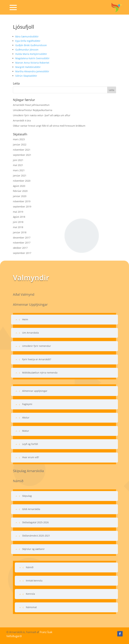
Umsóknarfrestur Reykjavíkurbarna (33, 110)
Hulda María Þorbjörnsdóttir (31, 54)
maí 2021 (18, 165)
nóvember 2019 (22, 201)
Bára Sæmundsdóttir (27, 36)
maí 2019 (18, 212)
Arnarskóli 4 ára (22, 120)
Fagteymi (27, 404)
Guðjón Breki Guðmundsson (31, 45)
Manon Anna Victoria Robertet (32, 63)
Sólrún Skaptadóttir (26, 76)
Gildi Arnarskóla (31, 509)
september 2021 (22, 155)
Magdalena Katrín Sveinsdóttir (32, 58)
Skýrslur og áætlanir (33, 549)
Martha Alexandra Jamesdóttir (32, 71)
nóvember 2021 (22, 150)
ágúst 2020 (19, 186)
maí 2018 (18, 227)
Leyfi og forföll (30, 444)
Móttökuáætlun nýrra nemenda (40, 373)
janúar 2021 (20, 176)
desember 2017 (22, 238)
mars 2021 (19, 170)
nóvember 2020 (22, 181)
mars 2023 (19, 139)
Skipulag (27, 496)
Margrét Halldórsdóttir (28, 67)
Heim (25, 319)
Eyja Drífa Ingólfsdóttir (28, 41)
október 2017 (20, 248)
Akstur (26, 418)
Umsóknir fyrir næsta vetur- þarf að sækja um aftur (42, 115)
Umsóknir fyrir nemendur (37, 346)
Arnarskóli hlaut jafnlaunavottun (31, 105)
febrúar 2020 (20, 191)
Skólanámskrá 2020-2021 (36, 536)
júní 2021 (18, 160)
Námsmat (31, 607)
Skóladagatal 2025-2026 (35, 522)
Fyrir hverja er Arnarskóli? (37, 359)
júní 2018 (18, 222)
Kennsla (30, 594)
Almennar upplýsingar (35, 391)
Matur (26, 431)
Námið (30, 567)
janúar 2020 (20, 196)
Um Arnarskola (30, 333)
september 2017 (22, 253)
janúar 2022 (20, 144)
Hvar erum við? (31, 457)
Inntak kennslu (34, 581)
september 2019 (22, 207)
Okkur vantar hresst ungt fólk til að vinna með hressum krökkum (49, 126)
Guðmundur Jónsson (27, 50)
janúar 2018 (20, 232)
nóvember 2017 (22, 243)
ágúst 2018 (19, 217)
